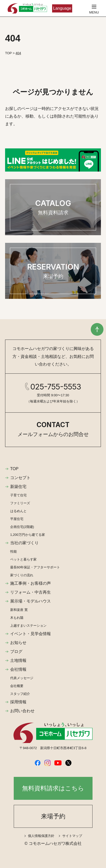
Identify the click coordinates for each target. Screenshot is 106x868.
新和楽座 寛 (19, 610)
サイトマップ (72, 836)
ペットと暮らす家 (23, 559)
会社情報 (18, 669)
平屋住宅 (17, 519)
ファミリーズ (20, 503)
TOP (14, 469)
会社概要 (17, 686)
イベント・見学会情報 (31, 634)
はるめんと (18, 511)
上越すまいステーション (28, 626)
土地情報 (18, 660)
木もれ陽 (17, 618)
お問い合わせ (22, 711)
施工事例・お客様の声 (31, 583)
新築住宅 (18, 487)
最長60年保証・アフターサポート (35, 567)
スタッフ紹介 (20, 694)
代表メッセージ (22, 678)
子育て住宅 (18, 495)
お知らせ (18, 643)
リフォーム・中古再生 (31, 592)
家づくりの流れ (22, 575)
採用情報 (18, 702)
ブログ (16, 652)
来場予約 (53, 816)
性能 (13, 551)
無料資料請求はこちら (53, 788)
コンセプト (20, 478)
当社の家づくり (24, 543)
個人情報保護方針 (41, 836)
